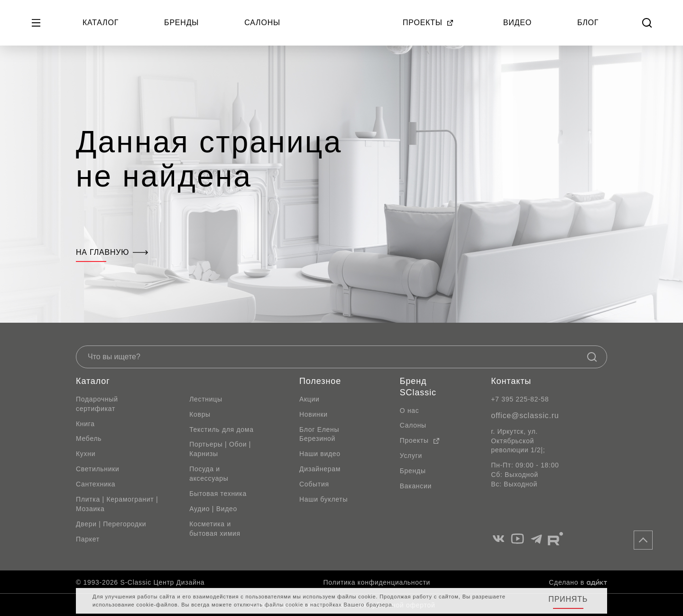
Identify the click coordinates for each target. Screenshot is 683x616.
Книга (85, 424)
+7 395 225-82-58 (520, 399)
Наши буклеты (323, 499)
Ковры (200, 414)
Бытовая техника (218, 494)
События (314, 484)
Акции (309, 399)
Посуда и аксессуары (209, 474)
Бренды (181, 23)
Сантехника (96, 484)
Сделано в (578, 582)
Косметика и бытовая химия (215, 529)
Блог (588, 23)
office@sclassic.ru (525, 415)
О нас (410, 411)
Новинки (314, 414)
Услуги (411, 456)
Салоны (262, 23)
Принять (568, 599)
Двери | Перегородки (111, 524)
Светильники (98, 469)
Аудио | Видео (213, 509)
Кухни (86, 454)
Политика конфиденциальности (377, 582)
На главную (112, 252)
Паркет (88, 539)
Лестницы (206, 399)
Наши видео (320, 454)
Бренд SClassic (418, 387)
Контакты (511, 381)
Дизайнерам (320, 469)
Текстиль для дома (222, 429)
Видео (517, 23)
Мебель (89, 439)
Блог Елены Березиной (319, 434)
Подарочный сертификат (97, 404)
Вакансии (416, 486)
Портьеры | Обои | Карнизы (220, 449)
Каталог (101, 23)
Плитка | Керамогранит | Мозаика (117, 504)
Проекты (428, 23)
